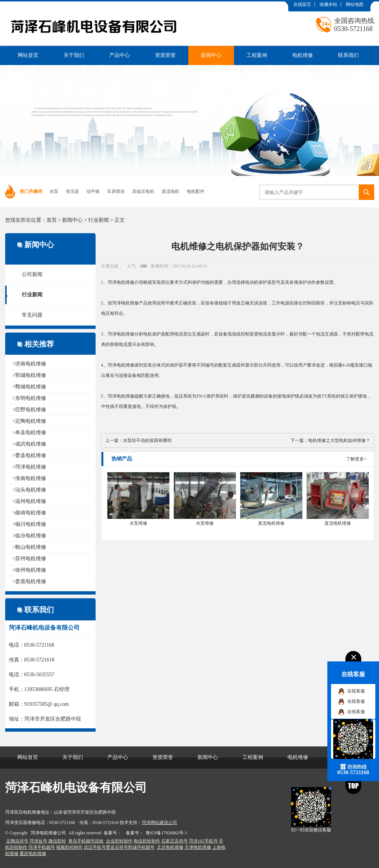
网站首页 (28, 55)
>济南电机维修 (30, 364)
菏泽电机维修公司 (48, 833)
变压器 (72, 191)
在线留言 (302, 4)
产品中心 (120, 55)
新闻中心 (211, 55)
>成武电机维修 (30, 444)
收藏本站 (328, 4)
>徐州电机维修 (30, 570)
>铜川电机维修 (30, 524)
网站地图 (355, 4)
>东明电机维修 (30, 398)
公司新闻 (32, 274)
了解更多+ (356, 459)
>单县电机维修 (30, 433)
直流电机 (170, 191)
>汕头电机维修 (30, 490)
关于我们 (74, 55)
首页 (52, 220)
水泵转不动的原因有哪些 (147, 440)
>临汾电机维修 (30, 536)
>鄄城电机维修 (30, 387)
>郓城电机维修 (30, 375)
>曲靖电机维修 (30, 513)
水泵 (54, 191)
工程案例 (257, 55)
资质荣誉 (165, 55)
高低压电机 (143, 191)
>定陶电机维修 (30, 421)
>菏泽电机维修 (30, 467)
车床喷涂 (116, 191)
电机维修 (303, 55)
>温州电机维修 (30, 501)
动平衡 (93, 191)
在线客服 (356, 691)
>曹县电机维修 (30, 455)
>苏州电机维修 (30, 559)
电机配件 (196, 191)
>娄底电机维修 (30, 581)
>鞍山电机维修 (30, 547)
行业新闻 (99, 220)
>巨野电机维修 (30, 410)
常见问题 (32, 315)
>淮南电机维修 (30, 478)
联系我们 (348, 55)
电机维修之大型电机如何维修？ (339, 440)
